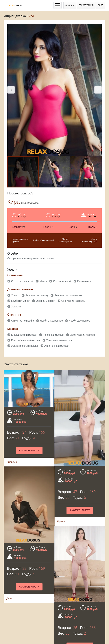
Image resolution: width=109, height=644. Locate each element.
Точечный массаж (53, 335)
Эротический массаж (82, 335)
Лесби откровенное (51, 321)
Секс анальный (62, 281)
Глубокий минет (21, 301)
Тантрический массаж (59, 340)
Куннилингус (85, 281)
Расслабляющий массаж (26, 340)
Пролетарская (65, 242)
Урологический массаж (25, 346)
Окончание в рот (46, 301)
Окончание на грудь (73, 301)
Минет (43, 281)
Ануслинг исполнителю (68, 295)
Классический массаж (24, 335)
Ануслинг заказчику (37, 295)
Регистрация (86, 5)
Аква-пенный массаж (57, 346)
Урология (17, 307)
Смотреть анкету (29, 451)
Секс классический (22, 281)
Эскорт (15, 295)
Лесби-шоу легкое (80, 321)
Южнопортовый (47, 240)
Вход (101, 5)
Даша (10, 608)
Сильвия (12, 462)
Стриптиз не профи (23, 321)
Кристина (63, 627)
